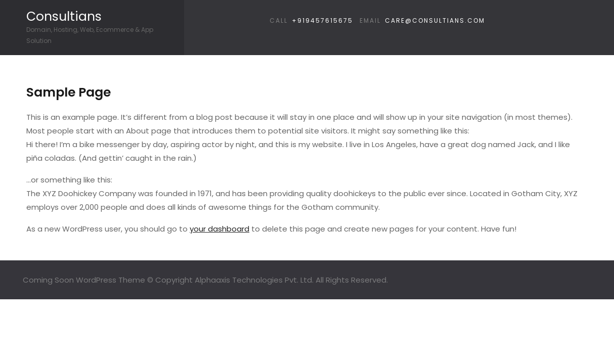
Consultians (64, 16)
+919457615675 (322, 20)
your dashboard (220, 229)
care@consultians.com (435, 20)
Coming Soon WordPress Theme (84, 280)
